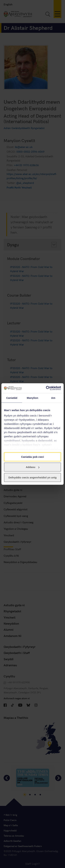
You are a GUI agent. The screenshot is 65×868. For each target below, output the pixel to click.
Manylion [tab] (32, 398)
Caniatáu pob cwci (32, 457)
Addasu (33, 467)
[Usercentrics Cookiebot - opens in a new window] (46, 388)
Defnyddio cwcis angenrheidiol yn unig (32, 477)
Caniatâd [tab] (12, 398)
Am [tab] (53, 398)
